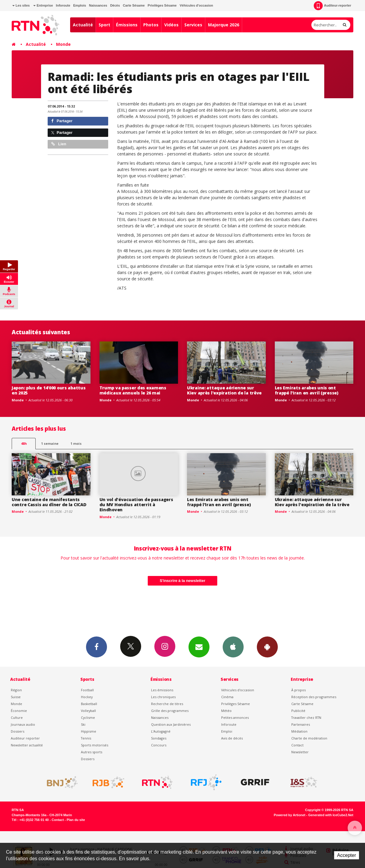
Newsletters (199, 647)
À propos (298, 690)
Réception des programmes (314, 697)
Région (16, 690)
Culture (17, 717)
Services (193, 25)
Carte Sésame (134, 5)
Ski (83, 724)
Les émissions (162, 690)
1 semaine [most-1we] (50, 443)
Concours (159, 745)
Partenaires (301, 724)
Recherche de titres (167, 704)
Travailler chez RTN (306, 717)
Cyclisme (88, 717)
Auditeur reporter (25, 738)
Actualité (83, 25)
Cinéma (227, 697)
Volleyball (88, 711)
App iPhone (233, 647)
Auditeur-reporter (332, 6)
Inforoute (63, 5)
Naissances (98, 5)
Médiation (299, 731)
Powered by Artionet (290, 815)
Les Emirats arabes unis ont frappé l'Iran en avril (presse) (307, 390)
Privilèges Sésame (162, 5)
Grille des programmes (170, 711)
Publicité (298, 711)
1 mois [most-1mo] (76, 443)
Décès (115, 5)
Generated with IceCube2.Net (331, 815)
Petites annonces (235, 717)
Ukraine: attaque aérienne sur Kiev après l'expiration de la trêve (224, 390)
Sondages (159, 738)
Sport (104, 25)
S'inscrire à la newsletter (182, 581)
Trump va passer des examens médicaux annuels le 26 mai (133, 390)
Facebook (96, 647)
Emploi (227, 731)
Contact (297, 745)
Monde (63, 44)
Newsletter (300, 752)
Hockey (87, 697)
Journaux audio (23, 724)
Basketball (89, 704)
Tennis (86, 738)
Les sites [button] (21, 5)
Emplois (80, 5)
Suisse (16, 697)
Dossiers (18, 731)
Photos (151, 25)
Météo (226, 711)
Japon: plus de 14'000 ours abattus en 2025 (49, 390)
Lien (59, 144)
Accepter (347, 855)
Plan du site (76, 820)
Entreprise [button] (43, 5)
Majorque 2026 (224, 25)
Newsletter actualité (27, 745)
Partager (62, 121)
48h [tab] (24, 443)
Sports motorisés (95, 745)
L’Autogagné (161, 731)
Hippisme (89, 731)
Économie (19, 711)
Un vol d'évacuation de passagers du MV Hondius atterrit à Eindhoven (136, 505)
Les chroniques (163, 697)
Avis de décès (232, 738)
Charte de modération (309, 738)
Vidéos (171, 25)
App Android (267, 647)
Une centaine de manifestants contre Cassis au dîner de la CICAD (49, 502)
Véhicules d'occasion (196, 5)
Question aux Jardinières (171, 724)
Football (87, 690)
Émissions (127, 25)
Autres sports (92, 752)
